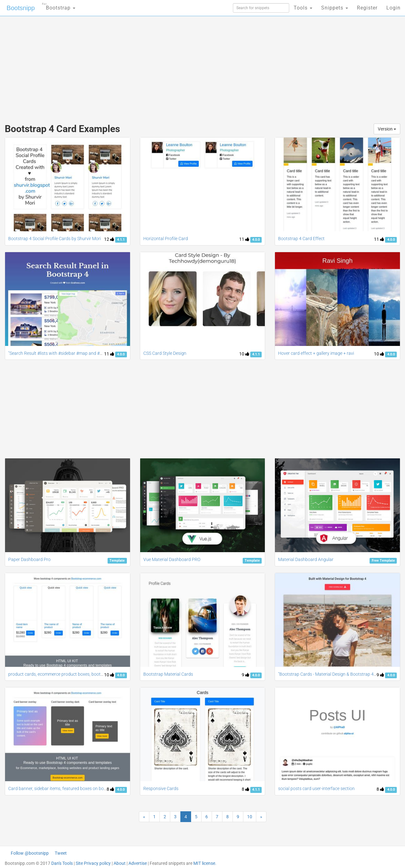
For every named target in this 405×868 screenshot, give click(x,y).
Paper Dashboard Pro (29, 559)
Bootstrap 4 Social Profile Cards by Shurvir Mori (55, 239)
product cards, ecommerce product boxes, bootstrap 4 (61, 674)
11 (244, 239)
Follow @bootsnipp (30, 853)
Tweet (61, 853)
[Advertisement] (155, 67)
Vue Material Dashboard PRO (172, 559)
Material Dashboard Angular (306, 559)
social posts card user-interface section (316, 788)
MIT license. (205, 863)
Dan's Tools (62, 863)
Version (387, 129)
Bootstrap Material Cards (168, 674)
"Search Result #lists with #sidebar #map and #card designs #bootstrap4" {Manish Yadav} (96, 353)
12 (109, 239)
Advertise (138, 863)
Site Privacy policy (93, 863)
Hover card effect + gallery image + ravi (316, 353)
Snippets (335, 8)
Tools (303, 8)
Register (367, 8)
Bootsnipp (21, 8)
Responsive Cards (161, 788)
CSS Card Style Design (165, 353)
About (120, 863)
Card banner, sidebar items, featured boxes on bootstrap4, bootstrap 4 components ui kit (95, 788)
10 (244, 354)
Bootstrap (59, 6)
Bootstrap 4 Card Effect (301, 239)
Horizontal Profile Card (166, 239)
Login (393, 8)
